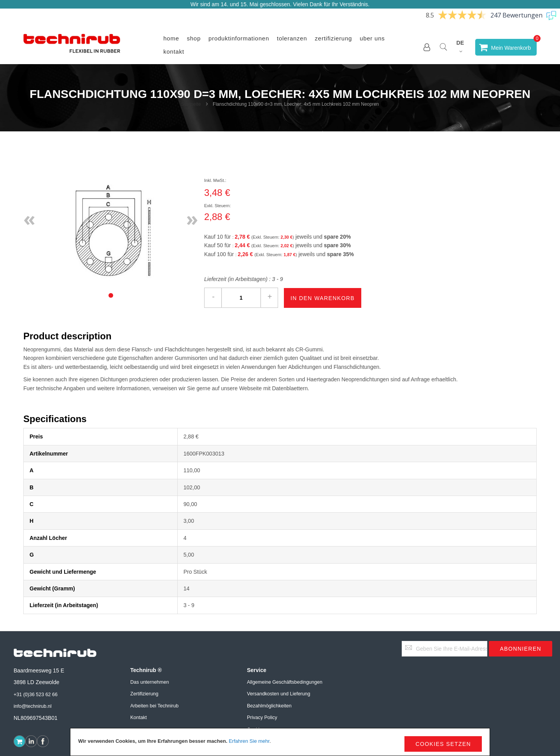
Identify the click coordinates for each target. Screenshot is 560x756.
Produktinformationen (239, 38)
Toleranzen (292, 38)
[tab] (111, 295)
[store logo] (72, 47)
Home (171, 38)
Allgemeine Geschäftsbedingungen (285, 682)
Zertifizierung (334, 38)
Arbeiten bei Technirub (154, 706)
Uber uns (372, 38)
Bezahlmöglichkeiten (269, 706)
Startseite (191, 104)
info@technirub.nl (32, 706)
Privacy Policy (262, 718)
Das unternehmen (150, 682)
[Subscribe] (521, 649)
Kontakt (174, 52)
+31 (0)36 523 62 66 (36, 695)
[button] (427, 47)
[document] (280, 742)
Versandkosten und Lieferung (279, 694)
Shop (194, 38)
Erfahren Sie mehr (249, 741)
